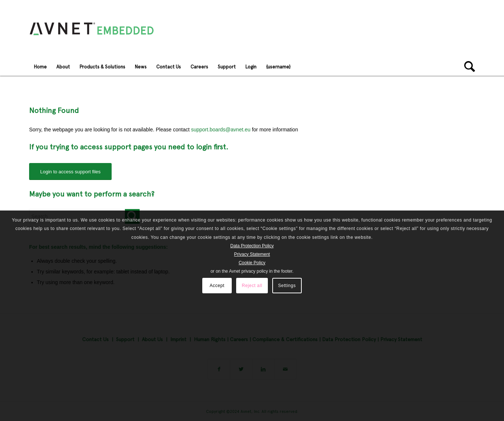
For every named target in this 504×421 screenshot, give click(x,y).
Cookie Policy (252, 263)
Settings (287, 286)
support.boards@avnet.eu (220, 130)
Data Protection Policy (252, 246)
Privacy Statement (252, 254)
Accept (217, 286)
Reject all (252, 286)
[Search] (467, 67)
